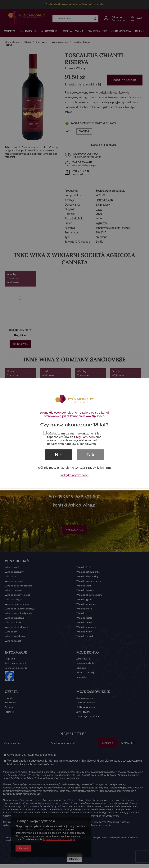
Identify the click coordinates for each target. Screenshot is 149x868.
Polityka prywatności (75, 475)
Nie (59, 455)
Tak (90, 455)
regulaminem (86, 437)
